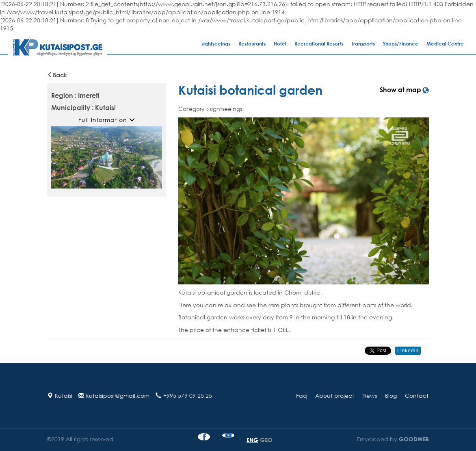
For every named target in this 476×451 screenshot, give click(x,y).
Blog (391, 396)
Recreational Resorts (319, 44)
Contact (417, 396)
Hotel (280, 44)
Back (57, 75)
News (370, 396)
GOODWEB (413, 439)
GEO (266, 440)
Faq (302, 396)
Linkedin (408, 351)
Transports (363, 44)
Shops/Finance (401, 44)
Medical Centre (445, 44)
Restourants (252, 44)
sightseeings (216, 44)
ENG (252, 440)
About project (335, 396)
